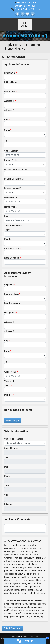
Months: (8, 236)
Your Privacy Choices (41, 635)
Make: (7, 464)
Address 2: (9, 107)
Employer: (9, 281)
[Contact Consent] (5, 597)
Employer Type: (12, 291)
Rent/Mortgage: (12, 255)
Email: (7, 213)
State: (7, 127)
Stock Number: (11, 445)
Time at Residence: (13, 222)
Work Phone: (10, 369)
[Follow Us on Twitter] (23, 14)
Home (13, 633)
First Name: (10, 70)
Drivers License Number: (16, 166)
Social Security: (12, 148)
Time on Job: (10, 378)
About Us (19, 633)
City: (6, 116)
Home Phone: (11, 204)
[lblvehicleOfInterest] (25, 440)
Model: (8, 473)
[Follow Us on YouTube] (27, 14)
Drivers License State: (15, 176)
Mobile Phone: (11, 194)
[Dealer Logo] (25, 33)
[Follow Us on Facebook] (17, 14)
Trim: (7, 482)
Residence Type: (12, 245)
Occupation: (10, 309)
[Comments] (25, 525)
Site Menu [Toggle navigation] (25, 23)
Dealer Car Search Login (8, 635)
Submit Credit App (12, 625)
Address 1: (9, 98)
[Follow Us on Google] (33, 14)
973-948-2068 (28, 9)
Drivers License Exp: (14, 185)
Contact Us (26, 633)
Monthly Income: (12, 300)
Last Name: (10, 88)
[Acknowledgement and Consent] (5, 537)
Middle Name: (11, 79)
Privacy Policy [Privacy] (34, 633)
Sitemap (28, 635)
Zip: (6, 137)
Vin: (6, 492)
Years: (7, 227)
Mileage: (8, 501)
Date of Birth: (11, 157)
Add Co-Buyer (12, 417)
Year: (7, 454)
